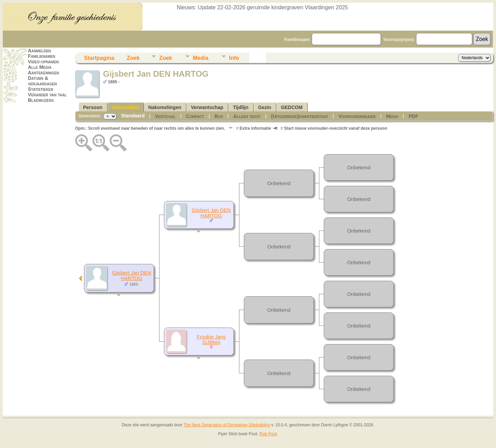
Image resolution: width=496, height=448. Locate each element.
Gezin (265, 107)
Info (234, 58)
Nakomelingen (165, 107)
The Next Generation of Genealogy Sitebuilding (227, 425)
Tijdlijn (241, 107)
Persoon (93, 107)
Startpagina (99, 58)
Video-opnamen (43, 62)
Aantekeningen (43, 73)
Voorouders (125, 107)
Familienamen (42, 56)
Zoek (133, 58)
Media (201, 58)
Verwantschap (207, 107)
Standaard (133, 116)
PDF (413, 116)
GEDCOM (292, 107)
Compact (195, 116)
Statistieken (40, 89)
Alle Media (40, 67)
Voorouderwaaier (357, 116)
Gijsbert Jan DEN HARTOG (131, 276)
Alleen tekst (247, 116)
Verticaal (165, 116)
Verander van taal (47, 95)
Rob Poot (268, 434)
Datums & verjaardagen (42, 81)
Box (219, 116)
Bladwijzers (41, 100)
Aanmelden (39, 51)
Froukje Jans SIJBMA (211, 340)
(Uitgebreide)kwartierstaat (300, 116)
